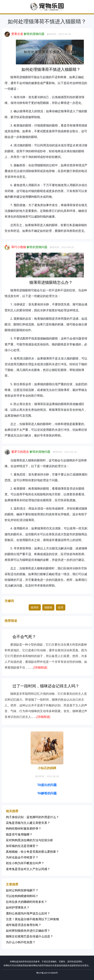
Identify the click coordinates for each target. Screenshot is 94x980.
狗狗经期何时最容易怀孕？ (24, 828)
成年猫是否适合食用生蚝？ (24, 925)
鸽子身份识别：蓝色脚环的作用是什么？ (32, 817)
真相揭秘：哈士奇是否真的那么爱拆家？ (32, 852)
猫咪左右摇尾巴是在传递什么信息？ (29, 936)
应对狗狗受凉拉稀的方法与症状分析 (29, 840)
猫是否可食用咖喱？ (19, 834)
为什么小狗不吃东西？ (21, 942)
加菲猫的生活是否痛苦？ (22, 846)
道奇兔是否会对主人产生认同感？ (28, 869)
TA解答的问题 (47, 793)
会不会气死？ (24, 636)
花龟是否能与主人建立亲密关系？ (28, 823)
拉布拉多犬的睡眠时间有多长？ (27, 902)
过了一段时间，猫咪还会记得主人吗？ (46, 686)
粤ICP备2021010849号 (47, 973)
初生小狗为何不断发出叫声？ (25, 863)
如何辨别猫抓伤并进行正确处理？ (28, 931)
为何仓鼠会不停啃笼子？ (22, 857)
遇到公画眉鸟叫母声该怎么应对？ (28, 913)
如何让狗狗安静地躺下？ (22, 890)
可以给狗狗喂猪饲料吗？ (22, 896)
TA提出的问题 (47, 785)
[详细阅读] (40, 667)
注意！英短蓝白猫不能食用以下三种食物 (32, 919)
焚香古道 (17, 34)
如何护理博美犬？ (18, 907)
